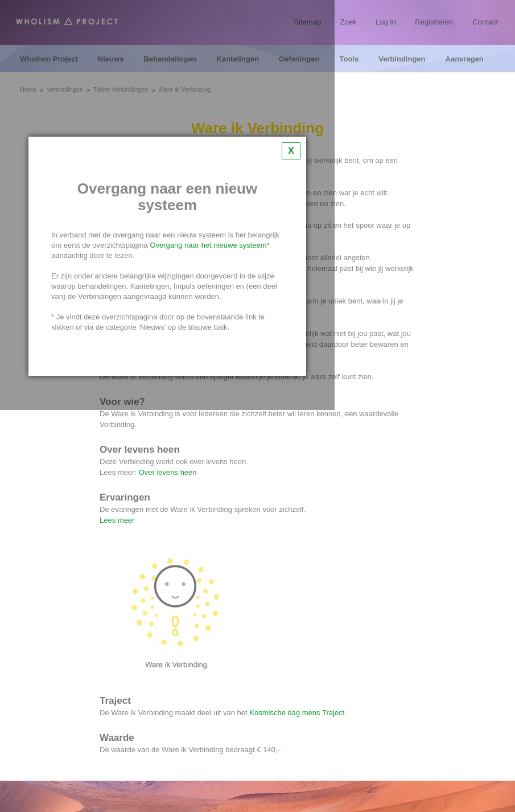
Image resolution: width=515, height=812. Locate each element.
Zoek (349, 22)
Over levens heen (168, 472)
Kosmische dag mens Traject (297, 713)
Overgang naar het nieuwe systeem (208, 245)
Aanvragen (465, 59)
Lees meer (117, 520)
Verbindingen (402, 59)
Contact (485, 22)
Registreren (434, 22)
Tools (349, 59)
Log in (386, 22)
